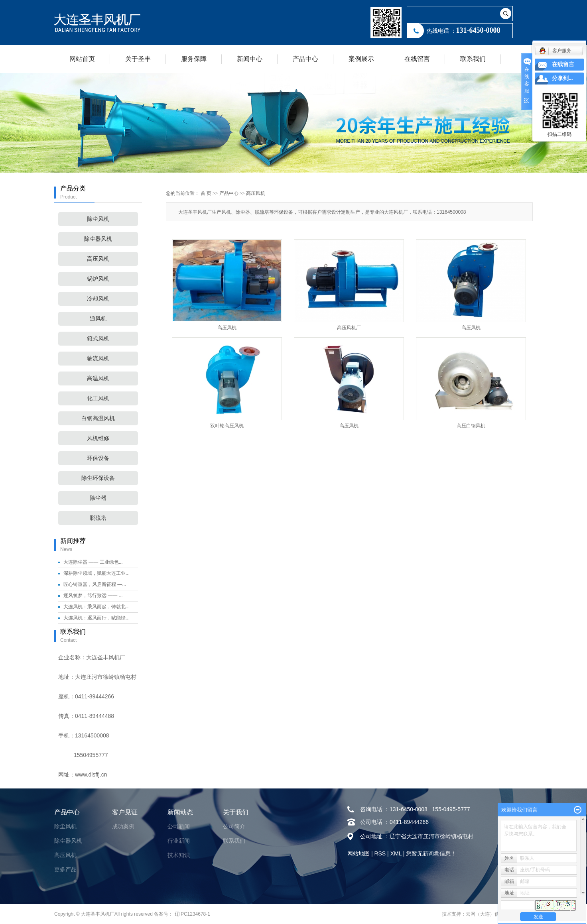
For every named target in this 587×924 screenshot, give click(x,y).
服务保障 (194, 59)
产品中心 (305, 59)
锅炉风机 (98, 279)
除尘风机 (98, 219)
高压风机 (98, 259)
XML (396, 853)
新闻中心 (250, 59)
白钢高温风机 (98, 418)
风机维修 (98, 438)
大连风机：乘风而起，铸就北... (97, 607)
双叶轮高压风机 (227, 426)
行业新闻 (179, 841)
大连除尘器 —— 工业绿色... (93, 562)
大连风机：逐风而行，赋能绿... (97, 618)
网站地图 (359, 853)
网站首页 (82, 59)
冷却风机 (98, 299)
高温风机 (98, 378)
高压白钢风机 (471, 426)
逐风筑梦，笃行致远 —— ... (93, 596)
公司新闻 (179, 826)
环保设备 (98, 458)
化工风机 (98, 398)
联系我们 (473, 59)
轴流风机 (98, 359)
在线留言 (417, 59)
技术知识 (179, 855)
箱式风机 (98, 339)
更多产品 (65, 869)
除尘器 (98, 498)
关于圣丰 (138, 59)
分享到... (562, 78)
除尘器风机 (98, 239)
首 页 (206, 193)
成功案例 (123, 826)
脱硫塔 (98, 518)
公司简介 (234, 826)
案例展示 (361, 59)
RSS (380, 853)
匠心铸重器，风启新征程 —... (95, 584)
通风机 (98, 319)
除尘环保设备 (98, 478)
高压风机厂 (349, 328)
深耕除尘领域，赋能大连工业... (97, 573)
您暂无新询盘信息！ (431, 853)
